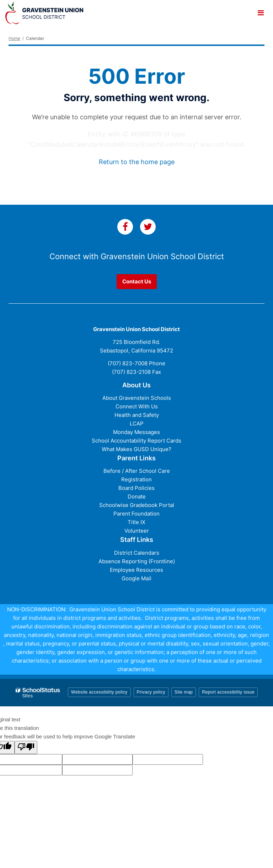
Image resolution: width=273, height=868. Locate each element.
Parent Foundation (136, 514)
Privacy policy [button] (151, 692)
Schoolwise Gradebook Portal (137, 505)
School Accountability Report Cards (136, 441)
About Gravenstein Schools (137, 398)
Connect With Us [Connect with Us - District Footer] (137, 406)
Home (14, 38)
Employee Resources (136, 570)
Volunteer (137, 531)
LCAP (137, 423)
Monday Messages (136, 432)
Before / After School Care (137, 471)
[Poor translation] (26, 747)
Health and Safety (137, 415)
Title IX (136, 522)
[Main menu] (261, 12)
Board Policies (136, 488)
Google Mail (136, 578)
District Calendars (137, 553)
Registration (136, 479)
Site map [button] (184, 692)
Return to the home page (137, 162)
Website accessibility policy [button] (99, 692)
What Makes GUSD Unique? (136, 449)
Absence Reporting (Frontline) (137, 561)
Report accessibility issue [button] (228, 692)
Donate (137, 496)
